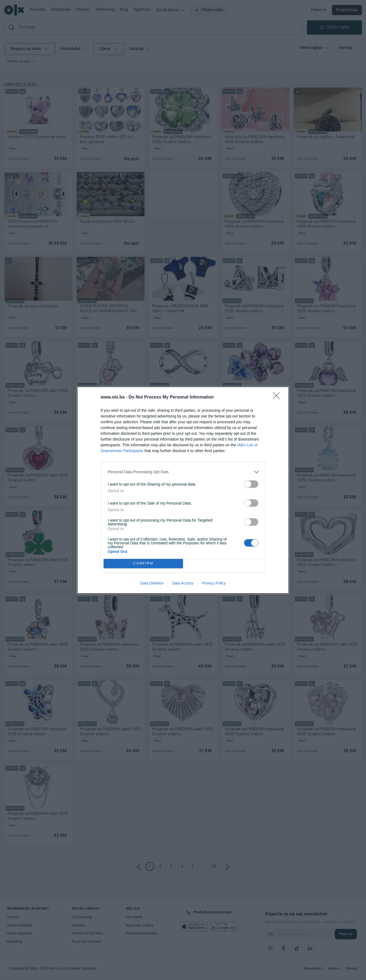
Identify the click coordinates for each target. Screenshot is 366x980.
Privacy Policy (214, 583)
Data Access (183, 583)
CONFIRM (143, 563)
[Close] (278, 397)
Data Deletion (152, 583)
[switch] (251, 484)
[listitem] (183, 472)
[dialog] (183, 490)
